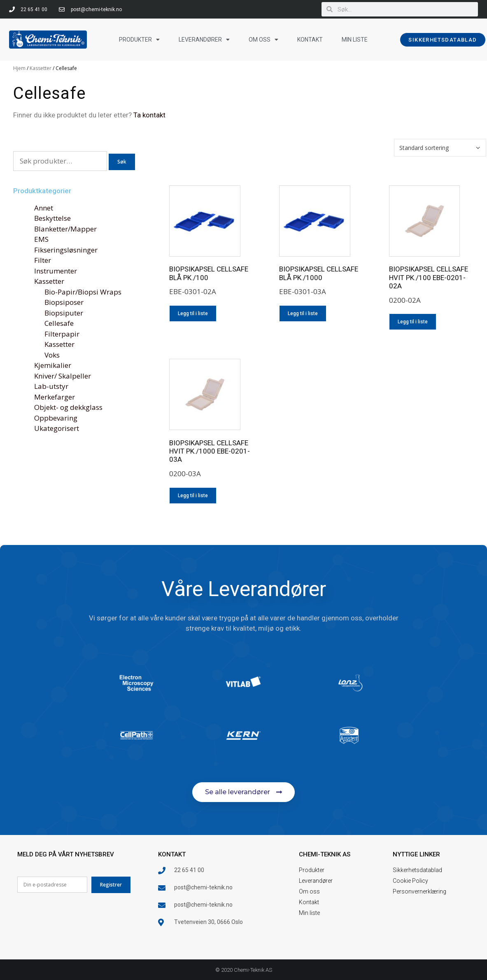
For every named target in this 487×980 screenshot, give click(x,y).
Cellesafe (59, 323)
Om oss (263, 40)
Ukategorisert (57, 428)
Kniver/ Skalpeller (63, 376)
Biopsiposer (64, 302)
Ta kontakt (149, 115)
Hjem (19, 68)
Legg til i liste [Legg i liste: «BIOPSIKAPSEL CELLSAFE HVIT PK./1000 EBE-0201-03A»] (193, 496)
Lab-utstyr (51, 386)
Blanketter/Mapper (65, 229)
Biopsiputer (64, 313)
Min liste (355, 40)
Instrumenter (56, 271)
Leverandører (204, 40)
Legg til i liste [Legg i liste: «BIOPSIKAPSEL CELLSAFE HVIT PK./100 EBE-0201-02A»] (413, 322)
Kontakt (310, 40)
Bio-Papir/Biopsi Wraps (83, 292)
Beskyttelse (52, 218)
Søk (122, 162)
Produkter (139, 40)
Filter (43, 260)
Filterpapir (62, 334)
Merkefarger (55, 397)
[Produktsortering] (440, 148)
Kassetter (41, 68)
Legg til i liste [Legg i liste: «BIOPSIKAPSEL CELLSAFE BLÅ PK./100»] (193, 313)
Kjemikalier (53, 365)
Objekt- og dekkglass (68, 407)
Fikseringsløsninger (66, 250)
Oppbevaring (56, 418)
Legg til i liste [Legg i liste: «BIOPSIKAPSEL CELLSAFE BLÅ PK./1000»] (303, 313)
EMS (41, 239)
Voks (52, 355)
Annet (44, 208)
